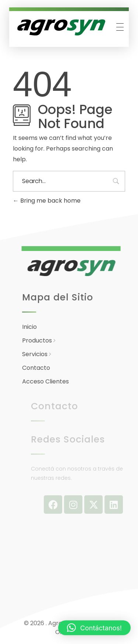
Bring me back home (47, 201)
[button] (94, 628)
